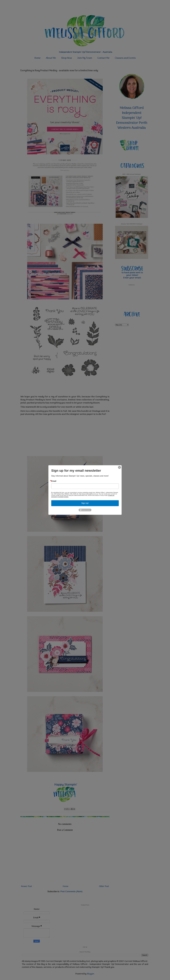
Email (54, 481)
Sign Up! (85, 503)
